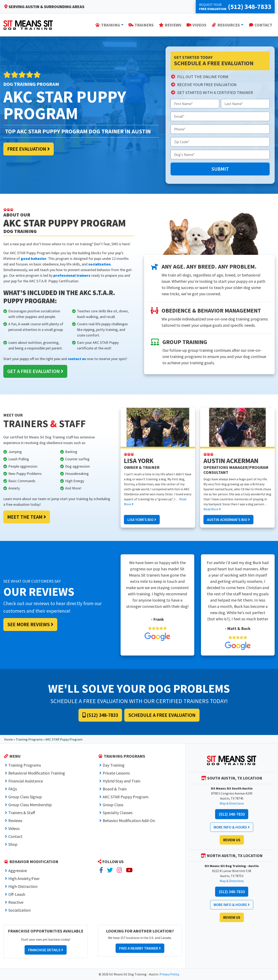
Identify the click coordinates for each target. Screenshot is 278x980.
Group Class (113, 805)
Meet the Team (27, 517)
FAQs (13, 789)
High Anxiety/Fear (24, 878)
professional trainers (72, 275)
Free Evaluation (29, 149)
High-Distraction (23, 886)
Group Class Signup (25, 797)
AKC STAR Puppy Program (126, 797)
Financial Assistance (26, 781)
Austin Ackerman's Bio (228, 520)
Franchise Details (46, 950)
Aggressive (18, 870)
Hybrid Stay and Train (122, 781)
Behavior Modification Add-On (129, 820)
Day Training (114, 765)
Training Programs (29, 739)
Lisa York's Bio (142, 520)
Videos (14, 828)
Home (9, 739)
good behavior (34, 258)
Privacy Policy (169, 974)
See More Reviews (30, 624)
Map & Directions (232, 803)
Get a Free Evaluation (35, 371)
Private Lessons (116, 773)
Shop (13, 844)
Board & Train (115, 789)
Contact (15, 836)
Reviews (15, 820)
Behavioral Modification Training (37, 773)
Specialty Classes (118, 813)
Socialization (19, 910)
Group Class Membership (30, 805)
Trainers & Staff (22, 813)
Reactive (16, 902)
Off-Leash (17, 894)
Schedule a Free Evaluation (162, 715)
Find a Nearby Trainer (140, 948)
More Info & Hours (232, 827)
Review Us (232, 840)
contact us (77, 359)
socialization (99, 264)
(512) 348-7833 (100, 715)
